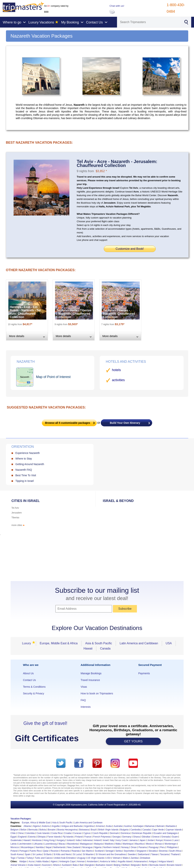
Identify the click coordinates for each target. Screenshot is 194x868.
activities (118, 380)
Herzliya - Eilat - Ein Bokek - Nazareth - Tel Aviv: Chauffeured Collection (25, 312)
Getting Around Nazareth (30, 464)
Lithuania (38, 844)
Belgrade (135, 865)
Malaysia (98, 844)
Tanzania (164, 854)
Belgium (15, 830)
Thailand (175, 854)
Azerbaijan (138, 826)
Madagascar (86, 844)
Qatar (46, 851)
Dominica (125, 833)
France (88, 837)
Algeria (36, 826)
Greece (156, 837)
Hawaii (88, 648)
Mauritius (140, 844)
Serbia (119, 851)
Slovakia (153, 851)
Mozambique (27, 847)
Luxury (28, 643)
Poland (14, 851)
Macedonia (73, 844)
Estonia (32, 837)
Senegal (109, 851)
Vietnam (117, 858)
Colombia (30, 833)
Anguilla (56, 826)
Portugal (24, 851)
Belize (24, 830)
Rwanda (76, 851)
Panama (143, 847)
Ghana (137, 837)
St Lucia (77, 854)
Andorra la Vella (108, 861)
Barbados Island (104, 865)
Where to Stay (24, 459)
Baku (75, 865)
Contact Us (29, 680)
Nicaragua (87, 847)
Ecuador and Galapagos (166, 833)
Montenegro (171, 844)
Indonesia (87, 840)
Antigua (153, 861)
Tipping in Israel (25, 481)
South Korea (17, 854)
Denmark (114, 833)
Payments (144, 673)
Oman (134, 847)
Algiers (54, 861)
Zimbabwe (145, 858)
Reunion (55, 851)
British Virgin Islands (108, 830)
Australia (118, 826)
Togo (13, 858)
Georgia (116, 837)
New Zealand (74, 847)
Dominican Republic (142, 833)
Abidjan (23, 861)
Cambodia (136, 830)
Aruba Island (34, 865)
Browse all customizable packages (68, 423)
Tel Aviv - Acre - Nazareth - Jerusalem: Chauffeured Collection (117, 163)
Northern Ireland (111, 847)
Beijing (117, 865)
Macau (62, 844)
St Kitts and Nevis (62, 854)
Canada (105, 648)
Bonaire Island (174, 865)
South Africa (175, 851)
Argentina (89, 826)
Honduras (37, 840)
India (78, 840)
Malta (118, 844)
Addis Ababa (42, 861)
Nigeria (98, 847)
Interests (86, 707)
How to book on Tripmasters (97, 693)
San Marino (87, 851)
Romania (65, 851)
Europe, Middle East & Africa (59, 643)
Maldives (109, 844)
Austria (128, 826)
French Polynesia (102, 837)
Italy (112, 840)
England (22, 837)
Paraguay (154, 847)
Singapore (141, 851)
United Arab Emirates (64, 858)
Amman (81, 861)
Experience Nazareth (28, 453)
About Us (28, 673)
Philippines (172, 847)
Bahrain (160, 826)
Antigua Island (165, 861)
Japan (142, 840)
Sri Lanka (37, 854)
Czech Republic (100, 833)
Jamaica (133, 840)
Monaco (159, 844)
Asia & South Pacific (99, 643)
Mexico (149, 844)
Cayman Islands (174, 830)
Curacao (77, 833)
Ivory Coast (122, 840)
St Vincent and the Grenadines (111, 854)
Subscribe (125, 609)
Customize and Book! (130, 249)
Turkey (30, 858)
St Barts (48, 854)
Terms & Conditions (34, 687)
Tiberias (15, 518)
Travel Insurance (90, 680)
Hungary (61, 840)
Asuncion (46, 865)
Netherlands (59, 847)
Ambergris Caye (67, 861)
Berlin (145, 865)
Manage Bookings (91, 673)
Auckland (66, 865)
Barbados (171, 826)
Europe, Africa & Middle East (36, 823)
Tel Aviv (15, 508)
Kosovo (168, 840)
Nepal (48, 847)
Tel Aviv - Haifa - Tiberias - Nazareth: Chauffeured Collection (74, 314)
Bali (81, 865)
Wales (126, 858)
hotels (116, 370)
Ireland (97, 840)
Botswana (84, 830)
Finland (79, 837)
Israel (105, 840)
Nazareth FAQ (24, 470)
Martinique (128, 844)
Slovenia (163, 851)
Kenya (159, 840)
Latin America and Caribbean (139, 643)
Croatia (68, 833)
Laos (176, 840)
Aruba (109, 826)
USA (169, 643)
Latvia (14, 844)
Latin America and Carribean (88, 823)
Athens (56, 865)
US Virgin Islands (96, 858)
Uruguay (81, 858)
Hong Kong (49, 840)
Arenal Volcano (18, 865)
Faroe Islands (54, 837)
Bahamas (150, 826)
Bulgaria (124, 830)
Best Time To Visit (26, 475)
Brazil (94, 830)
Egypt (13, 837)
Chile (13, 833)
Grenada (166, 837)
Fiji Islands (68, 837)
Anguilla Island (125, 861)
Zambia (134, 858)
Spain (28, 854)
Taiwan (155, 854)
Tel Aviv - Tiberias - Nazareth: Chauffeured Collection (119, 314)
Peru (162, 847)
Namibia (40, 847)
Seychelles (129, 851)
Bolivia (43, 830)
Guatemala (16, 840)
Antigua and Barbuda (72, 826)
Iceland (70, 840)
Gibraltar (146, 837)
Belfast (126, 865)
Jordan (151, 840)
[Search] (149, 22)
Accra (31, 861)
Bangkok (90, 865)
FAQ (83, 700)
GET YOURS (133, 741)
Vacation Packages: (21, 819)
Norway (125, 847)
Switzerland (144, 854)
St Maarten (88, 854)
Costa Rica (57, 833)
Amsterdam (92, 861)
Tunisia (21, 858)
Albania (27, 826)
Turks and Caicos (43, 858)
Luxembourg (50, 844)
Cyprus (87, 833)
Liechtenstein (25, 844)
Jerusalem (17, 513)
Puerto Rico (35, 851)
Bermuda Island (157, 865)
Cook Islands (43, 833)
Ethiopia (41, 837)
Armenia (100, 826)
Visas (84, 687)
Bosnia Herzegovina (67, 830)
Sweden (132, 854)
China (20, 833)
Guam (175, 837)
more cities (18, 525)
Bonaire (52, 830)
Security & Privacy (34, 693)
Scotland (99, 851)
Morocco (15, 847)
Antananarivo (141, 861)
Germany (127, 837)
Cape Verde (158, 830)
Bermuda (33, 830)
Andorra (46, 826)
